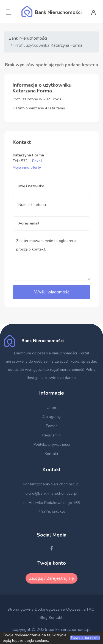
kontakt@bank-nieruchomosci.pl (51, 484)
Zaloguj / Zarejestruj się (51, 578)
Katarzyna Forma (66, 45)
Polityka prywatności (52, 445)
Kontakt (51, 454)
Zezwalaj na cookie (85, 638)
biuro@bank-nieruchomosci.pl (51, 493)
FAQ (91, 609)
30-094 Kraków (52, 512)
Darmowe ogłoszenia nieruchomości (45, 353)
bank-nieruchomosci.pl (70, 630)
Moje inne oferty (27, 167)
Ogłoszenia (76, 609)
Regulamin (51, 435)
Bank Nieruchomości (28, 38)
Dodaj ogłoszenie (50, 609)
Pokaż (37, 161)
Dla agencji (51, 417)
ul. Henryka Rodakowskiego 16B (52, 503)
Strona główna (20, 609)
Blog (44, 618)
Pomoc (52, 426)
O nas (52, 407)
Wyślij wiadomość (52, 292)
